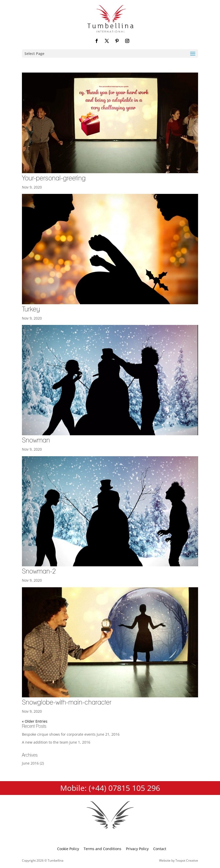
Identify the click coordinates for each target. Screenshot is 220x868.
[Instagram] (127, 41)
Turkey (31, 309)
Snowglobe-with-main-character (67, 702)
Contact (160, 849)
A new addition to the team (45, 742)
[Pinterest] (117, 41)
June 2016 (30, 763)
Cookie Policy (68, 849)
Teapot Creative (187, 860)
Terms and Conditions (102, 849)
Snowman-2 (39, 571)
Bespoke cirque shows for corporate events (59, 734)
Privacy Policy (137, 849)
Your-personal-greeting (54, 178)
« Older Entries (35, 721)
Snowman (36, 440)
